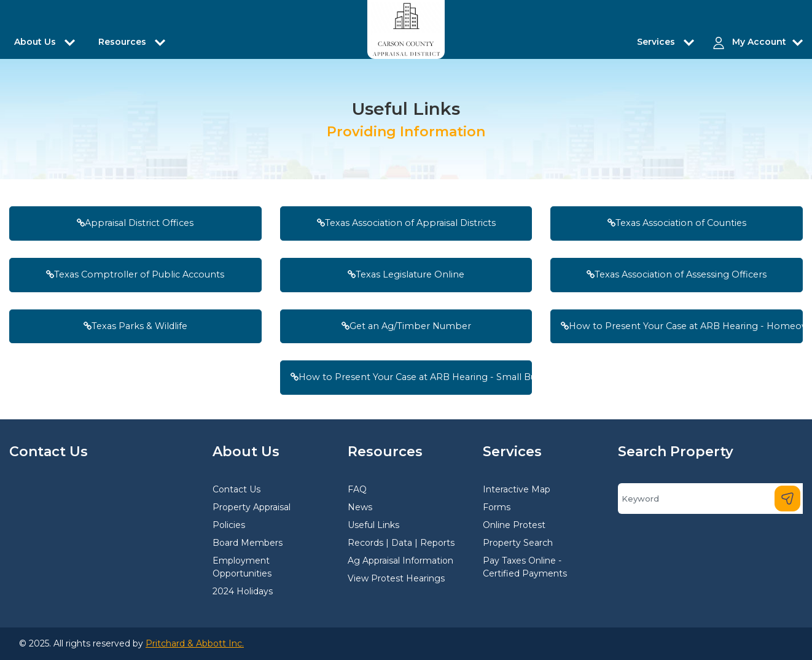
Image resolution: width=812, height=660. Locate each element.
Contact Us (236, 489)
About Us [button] (36, 42)
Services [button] (657, 42)
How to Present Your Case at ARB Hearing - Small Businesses (412, 377)
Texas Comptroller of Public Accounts (135, 274)
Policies (229, 525)
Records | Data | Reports (401, 543)
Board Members (248, 543)
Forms (497, 507)
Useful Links (373, 525)
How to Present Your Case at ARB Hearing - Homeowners (682, 326)
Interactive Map (517, 489)
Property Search (518, 543)
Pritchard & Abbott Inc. (195, 643)
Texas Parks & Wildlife (135, 326)
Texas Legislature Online (406, 274)
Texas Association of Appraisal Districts (406, 223)
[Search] (710, 499)
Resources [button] (123, 42)
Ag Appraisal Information (400, 561)
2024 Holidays (243, 591)
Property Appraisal (252, 507)
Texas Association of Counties (677, 223)
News (360, 507)
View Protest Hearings (396, 578)
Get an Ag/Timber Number (406, 326)
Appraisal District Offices (135, 223)
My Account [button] (759, 42)
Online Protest (514, 525)
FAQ (357, 489)
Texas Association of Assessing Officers (677, 274)
